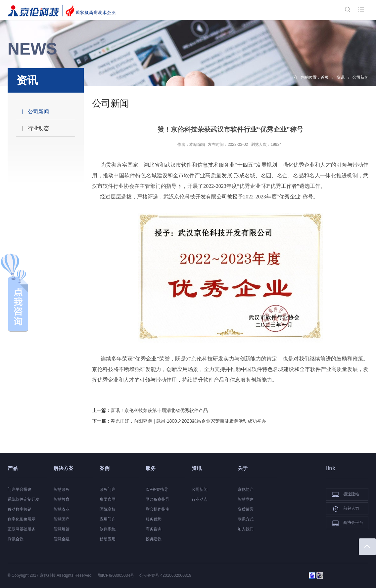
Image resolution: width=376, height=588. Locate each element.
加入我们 (246, 529)
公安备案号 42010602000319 (165, 575)
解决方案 (64, 468)
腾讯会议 (16, 539)
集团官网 (108, 499)
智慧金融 (62, 539)
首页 (325, 77)
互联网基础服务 (22, 529)
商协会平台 (348, 523)
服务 (151, 468)
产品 (13, 468)
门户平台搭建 (20, 489)
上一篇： (150, 410)
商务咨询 (154, 529)
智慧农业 (62, 509)
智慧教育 (62, 499)
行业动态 (38, 128)
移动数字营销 (20, 509)
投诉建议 (154, 539)
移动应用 (108, 539)
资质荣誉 (246, 509)
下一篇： (179, 421)
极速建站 (346, 494)
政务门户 (108, 489)
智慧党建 (246, 499)
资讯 (341, 77)
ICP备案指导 (157, 489)
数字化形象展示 (22, 519)
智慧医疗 (62, 519)
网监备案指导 (158, 499)
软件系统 (108, 529)
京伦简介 (246, 489)
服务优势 (154, 519)
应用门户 (108, 519)
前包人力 (346, 509)
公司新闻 (38, 112)
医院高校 (108, 509)
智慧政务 (62, 489)
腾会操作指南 (158, 509)
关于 (243, 468)
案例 (105, 468)
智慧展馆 (62, 529)
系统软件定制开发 (23, 499)
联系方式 (246, 519)
